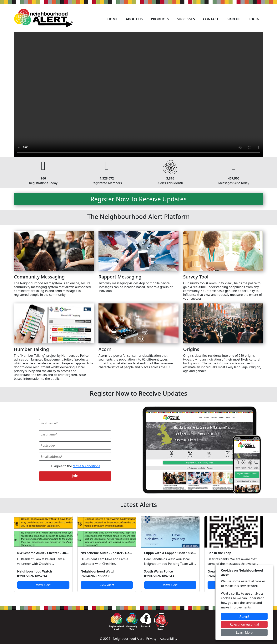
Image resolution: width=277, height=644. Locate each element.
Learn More (244, 632)
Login (254, 19)
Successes (186, 19)
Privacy (151, 639)
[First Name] (75, 423)
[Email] (75, 457)
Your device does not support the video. (138, 94)
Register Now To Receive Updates (138, 199)
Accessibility (169, 639)
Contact (211, 19)
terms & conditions (86, 466)
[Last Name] (75, 434)
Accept (244, 616)
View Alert (43, 585)
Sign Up (233, 19)
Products (160, 19)
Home (112, 19)
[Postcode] (75, 445)
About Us (134, 19)
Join (75, 476)
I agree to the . (75, 466)
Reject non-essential (244, 624)
